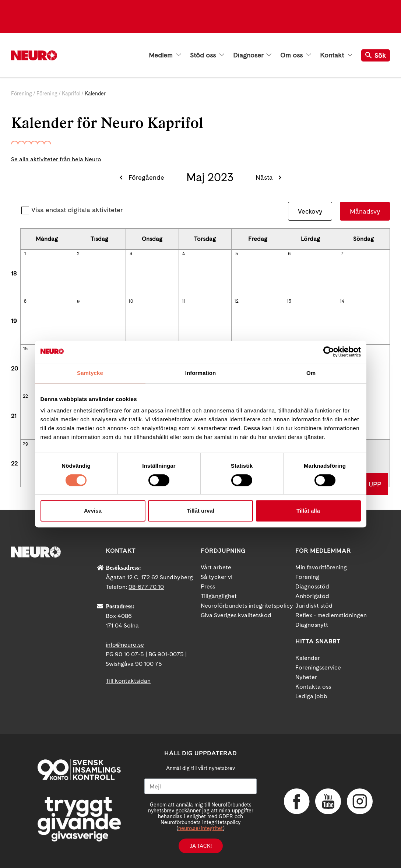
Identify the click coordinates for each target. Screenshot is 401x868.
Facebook (297, 801)
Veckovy (310, 211)
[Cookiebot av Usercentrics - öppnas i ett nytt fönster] (329, 352)
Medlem (165, 55)
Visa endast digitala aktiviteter (77, 210)
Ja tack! (201, 846)
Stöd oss (207, 55)
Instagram (360, 801)
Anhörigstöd (312, 596)
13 (289, 301)
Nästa (264, 177)
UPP (375, 484)
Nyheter (306, 677)
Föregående (146, 177)
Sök (376, 55)
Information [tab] (201, 373)
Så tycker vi (217, 577)
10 (131, 301)
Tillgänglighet (219, 596)
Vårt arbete (216, 567)
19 (14, 321)
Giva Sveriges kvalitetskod (236, 615)
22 (25, 396)
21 (14, 416)
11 (184, 301)
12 (236, 301)
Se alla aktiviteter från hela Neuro (56, 159)
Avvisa (93, 511)
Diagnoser (252, 55)
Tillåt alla (308, 511)
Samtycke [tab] (90, 373)
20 (15, 368)
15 (25, 349)
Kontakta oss (313, 687)
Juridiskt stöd (314, 606)
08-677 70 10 (146, 587)
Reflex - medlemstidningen (331, 615)
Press (208, 586)
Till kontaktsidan (128, 681)
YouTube (328, 801)
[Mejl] (200, 786)
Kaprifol (71, 94)
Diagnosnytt (312, 625)
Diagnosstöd (312, 586)
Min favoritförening (321, 567)
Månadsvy (365, 211)
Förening (22, 94)
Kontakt (336, 55)
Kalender (308, 658)
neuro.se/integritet (200, 828)
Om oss (296, 55)
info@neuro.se (125, 645)
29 (25, 444)
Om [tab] (311, 373)
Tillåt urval (200, 511)
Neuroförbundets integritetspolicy (247, 606)
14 (342, 301)
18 (14, 273)
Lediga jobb (311, 696)
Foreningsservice (318, 667)
